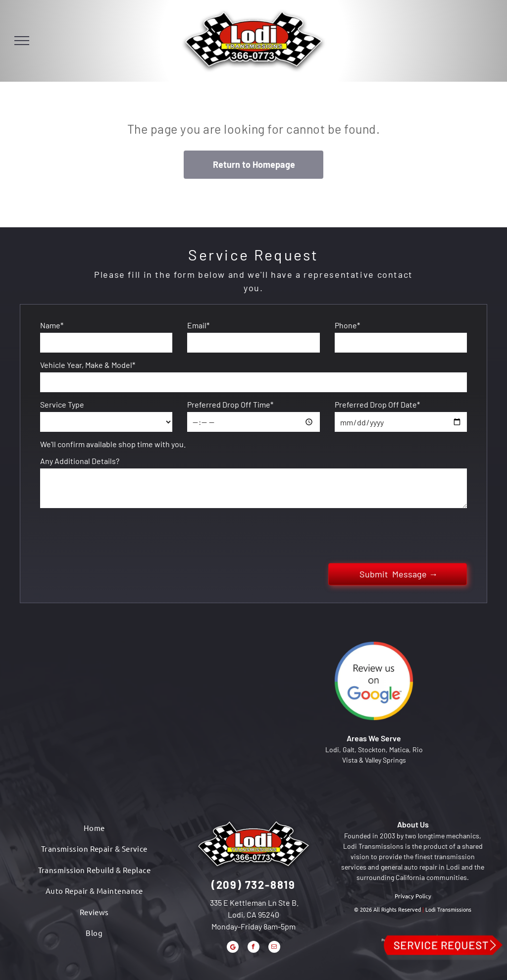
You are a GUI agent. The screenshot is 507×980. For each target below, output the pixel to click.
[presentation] (115, 534)
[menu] (22, 41)
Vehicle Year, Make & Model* (88, 365)
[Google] (233, 948)
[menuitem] (94, 828)
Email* (198, 325)
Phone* (347, 325)
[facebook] (253, 948)
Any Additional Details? (80, 461)
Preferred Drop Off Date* (377, 404)
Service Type (62, 404)
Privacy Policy (413, 896)
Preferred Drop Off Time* (230, 404)
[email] (274, 948)
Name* (52, 325)
